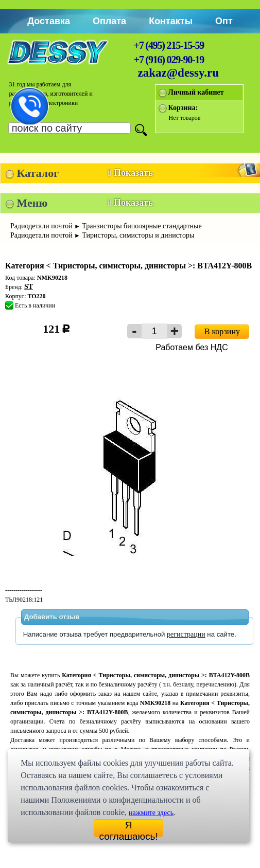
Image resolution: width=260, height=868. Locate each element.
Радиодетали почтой (41, 226)
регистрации (186, 634)
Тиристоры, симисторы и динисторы (138, 235)
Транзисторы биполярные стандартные (142, 226)
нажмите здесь (151, 813)
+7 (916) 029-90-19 (169, 60)
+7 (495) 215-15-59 (169, 45)
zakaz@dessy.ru (179, 73)
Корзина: (183, 108)
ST (29, 287)
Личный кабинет (196, 92)
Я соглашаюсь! (129, 828)
